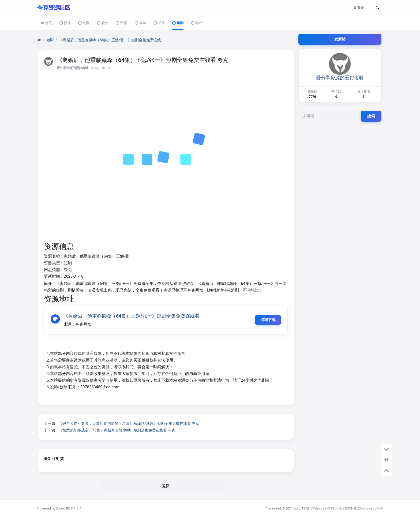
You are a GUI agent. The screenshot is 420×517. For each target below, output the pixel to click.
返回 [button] (166, 486)
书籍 (159, 23)
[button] (377, 8)
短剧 (178, 23)
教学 (140, 23)
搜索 (371, 116)
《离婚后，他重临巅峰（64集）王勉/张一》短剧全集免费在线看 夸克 (112, 40)
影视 (65, 23)
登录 (359, 8)
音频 (121, 23)
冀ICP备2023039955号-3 (325, 508)
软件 (103, 23)
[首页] (39, 40)
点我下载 (267, 320)
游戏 (197, 23)
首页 (46, 23)
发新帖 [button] (340, 39)
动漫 (84, 23)
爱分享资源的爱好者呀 (73, 68)
